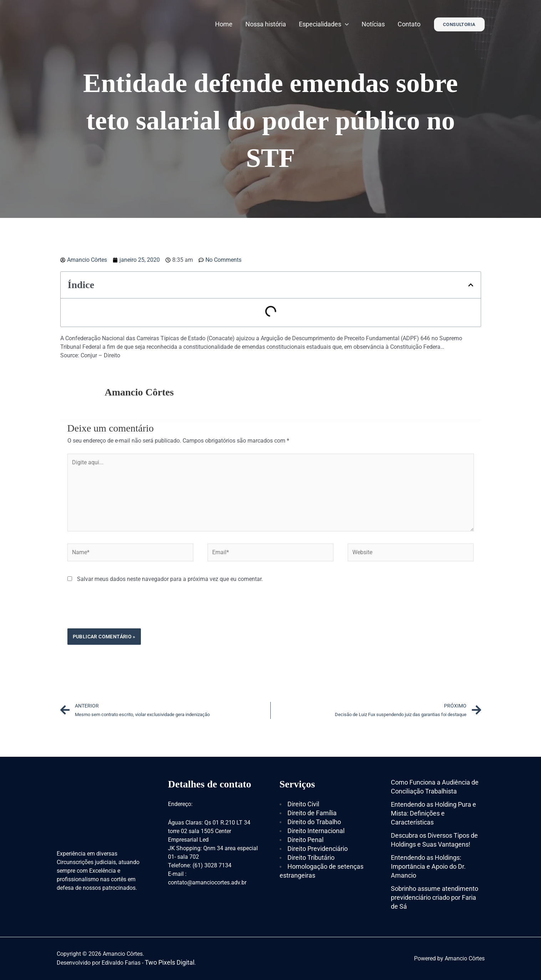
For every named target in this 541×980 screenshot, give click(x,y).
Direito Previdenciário (318, 849)
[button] (471, 285)
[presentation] (122, 611)
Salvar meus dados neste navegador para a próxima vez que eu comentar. (170, 579)
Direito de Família (312, 813)
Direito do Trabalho (314, 822)
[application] (345, 24)
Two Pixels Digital (170, 962)
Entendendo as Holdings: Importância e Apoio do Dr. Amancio (428, 866)
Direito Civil (303, 804)
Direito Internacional (316, 831)
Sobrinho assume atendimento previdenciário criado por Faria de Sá (435, 897)
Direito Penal (305, 840)
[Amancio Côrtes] (101, 24)
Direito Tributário (311, 857)
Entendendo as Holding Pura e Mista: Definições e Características (433, 813)
